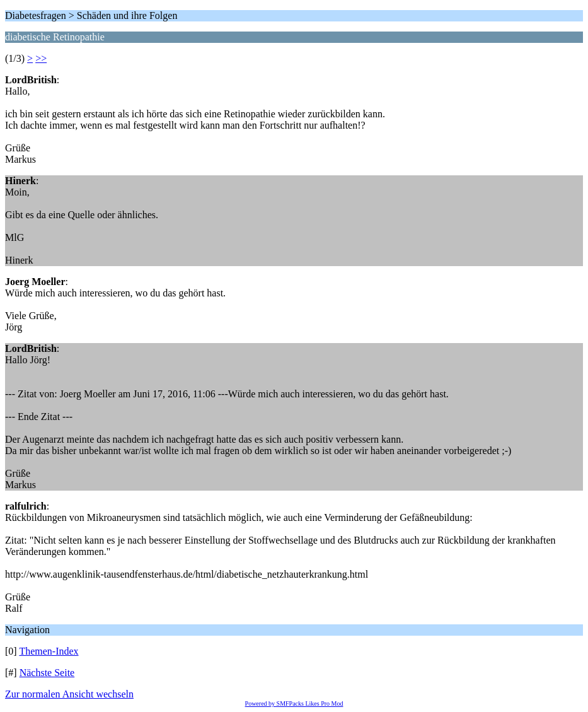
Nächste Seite (47, 673)
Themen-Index (49, 651)
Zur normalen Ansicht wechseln (69, 694)
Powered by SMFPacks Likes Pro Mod (294, 703)
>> (41, 58)
